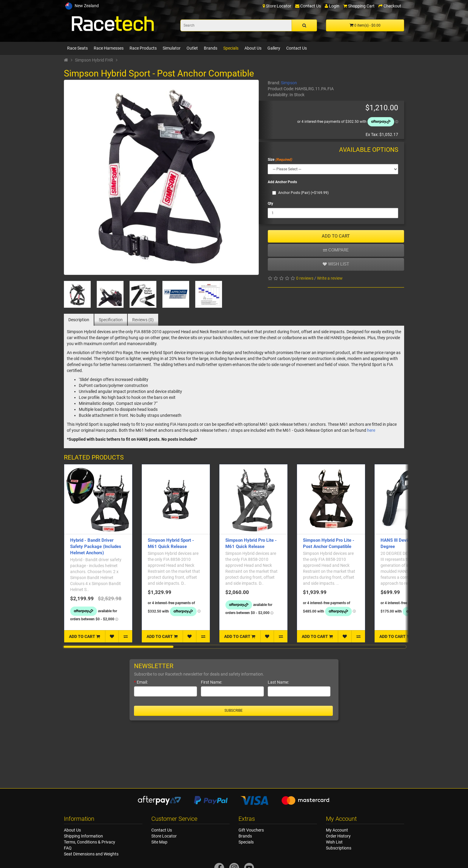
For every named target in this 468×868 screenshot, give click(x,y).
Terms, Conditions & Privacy (90, 842)
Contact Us (297, 48)
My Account (337, 830)
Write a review (330, 278)
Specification (111, 320)
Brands (211, 48)
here (371, 430)
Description (79, 320)
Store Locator (164, 836)
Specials (231, 48)
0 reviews (305, 278)
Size (271, 160)
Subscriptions (339, 848)
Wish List (334, 842)
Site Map (159, 842)
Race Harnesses (109, 48)
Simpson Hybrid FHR (94, 60)
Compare (336, 250)
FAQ (68, 848)
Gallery (274, 48)
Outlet (192, 48)
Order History (338, 836)
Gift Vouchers (251, 830)
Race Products (143, 48)
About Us (253, 48)
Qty (270, 203)
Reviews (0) (143, 320)
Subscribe (234, 711)
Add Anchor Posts (282, 182)
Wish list (336, 264)
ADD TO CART (336, 236)
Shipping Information (83, 836)
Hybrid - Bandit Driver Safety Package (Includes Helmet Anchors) (96, 546)
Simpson (289, 83)
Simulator (172, 48)
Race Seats (77, 48)
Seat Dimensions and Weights (91, 854)
